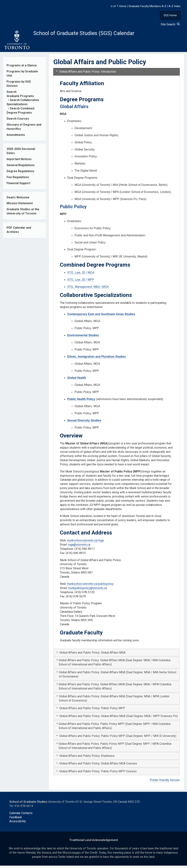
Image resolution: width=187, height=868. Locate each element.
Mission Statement (20, 206)
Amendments (16, 137)
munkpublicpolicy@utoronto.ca (87, 590)
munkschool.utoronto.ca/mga (85, 543)
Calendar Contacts (21, 815)
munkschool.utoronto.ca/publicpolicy (90, 586)
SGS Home (170, 15)
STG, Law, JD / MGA (81, 275)
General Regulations (21, 167)
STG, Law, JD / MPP (81, 282)
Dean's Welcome (18, 200)
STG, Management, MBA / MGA (88, 289)
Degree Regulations (20, 174)
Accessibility (18, 824)
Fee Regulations (18, 180)
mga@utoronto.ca (79, 547)
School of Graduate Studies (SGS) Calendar (96, 34)
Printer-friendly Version (165, 782)
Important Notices (19, 161)
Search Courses (18, 121)
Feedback (16, 820)
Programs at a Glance (22, 68)
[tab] (117, 74)
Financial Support (18, 186)
